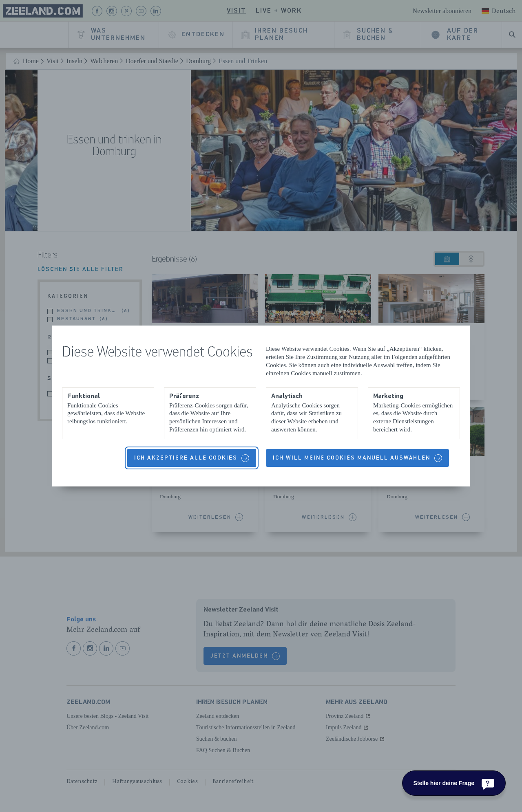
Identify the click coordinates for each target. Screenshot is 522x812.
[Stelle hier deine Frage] (454, 783)
